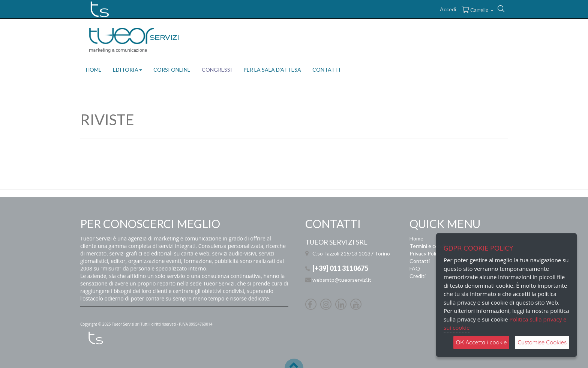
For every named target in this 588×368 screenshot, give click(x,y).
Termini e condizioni (433, 246)
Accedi (448, 9)
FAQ (415, 268)
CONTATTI (326, 70)
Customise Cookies (542, 342)
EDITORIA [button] (127, 70)
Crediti (418, 276)
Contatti (420, 261)
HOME (94, 70)
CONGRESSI (217, 70)
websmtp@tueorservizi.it (342, 280)
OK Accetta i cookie (481, 342)
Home (416, 238)
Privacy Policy (425, 253)
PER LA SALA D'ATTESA (272, 70)
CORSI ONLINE (172, 70)
